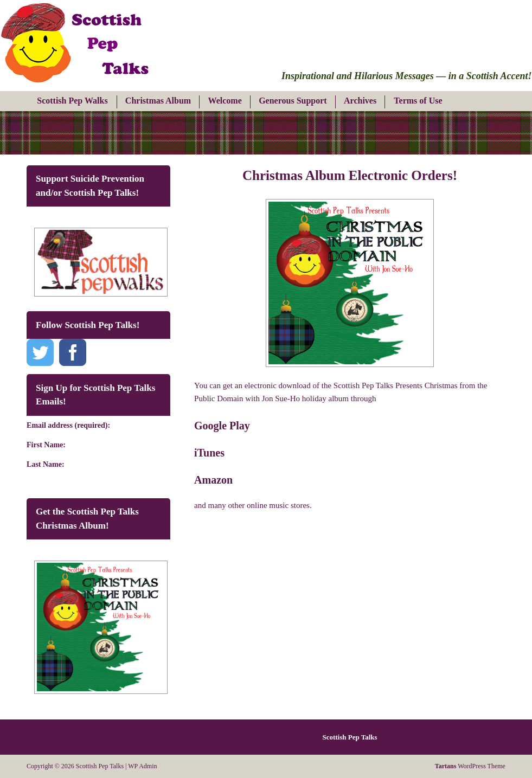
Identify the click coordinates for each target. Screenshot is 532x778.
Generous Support (293, 101)
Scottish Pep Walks (72, 101)
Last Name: (46, 464)
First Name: (46, 445)
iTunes (209, 453)
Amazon (213, 480)
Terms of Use (418, 101)
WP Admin (142, 766)
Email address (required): (68, 425)
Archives (360, 101)
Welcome (225, 101)
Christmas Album (158, 101)
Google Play (222, 426)
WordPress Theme (470, 766)
